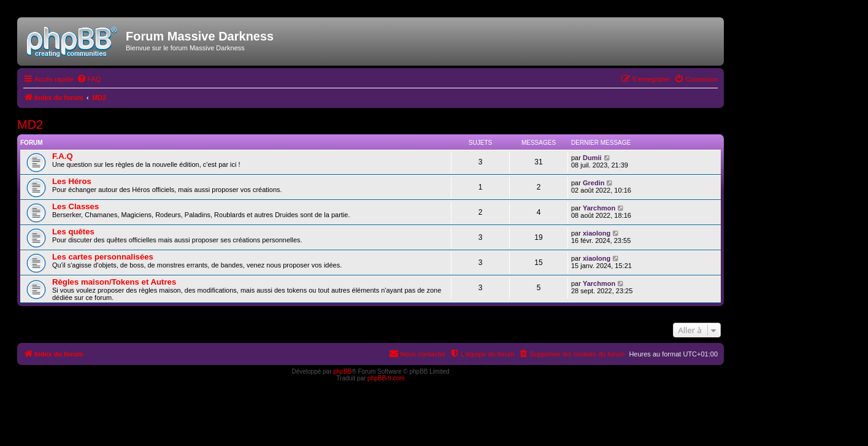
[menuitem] (89, 79)
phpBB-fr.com (386, 378)
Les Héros (72, 181)
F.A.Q (63, 156)
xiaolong (597, 233)
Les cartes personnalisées (103, 257)
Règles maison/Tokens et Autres (114, 282)
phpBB (342, 371)
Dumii (592, 158)
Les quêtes (73, 232)
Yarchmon (599, 208)
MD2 (30, 125)
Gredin (593, 183)
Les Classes (75, 206)
